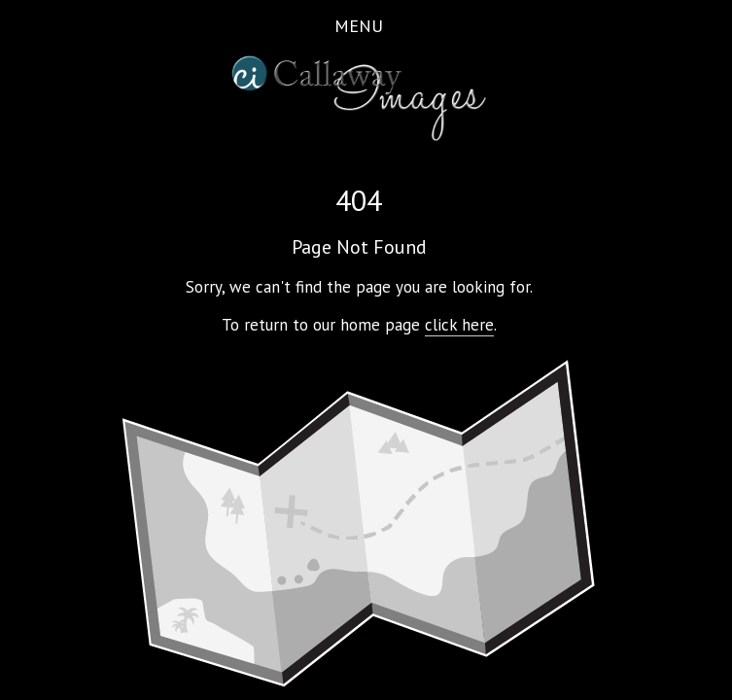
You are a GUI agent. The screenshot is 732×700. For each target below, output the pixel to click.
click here (459, 325)
